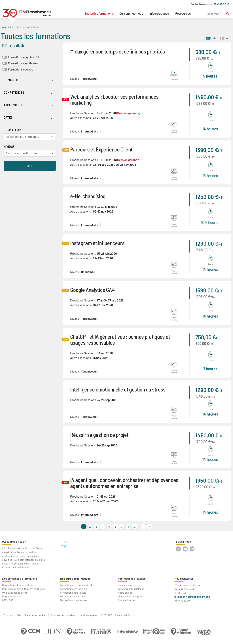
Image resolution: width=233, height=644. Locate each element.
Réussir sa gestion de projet (99, 435)
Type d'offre (13, 105)
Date (225, 38)
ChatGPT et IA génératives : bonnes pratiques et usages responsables (120, 339)
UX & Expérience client (15, 593)
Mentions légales (88, 615)
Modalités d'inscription (131, 596)
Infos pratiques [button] (159, 13)
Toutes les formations (99, 13)
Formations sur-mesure (73, 600)
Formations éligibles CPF (24, 57)
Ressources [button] (183, 13)
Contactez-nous (200, 4)
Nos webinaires (126, 600)
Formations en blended (73, 596)
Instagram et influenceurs (97, 243)
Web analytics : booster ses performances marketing (114, 99)
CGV (19, 615)
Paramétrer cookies (36, 615)
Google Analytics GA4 (92, 290)
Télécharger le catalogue (131, 589)
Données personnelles (63, 615)
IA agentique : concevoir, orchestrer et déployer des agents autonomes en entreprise (124, 483)
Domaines (11, 80)
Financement (125, 585)
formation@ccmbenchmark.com (192, 597)
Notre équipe (125, 593)
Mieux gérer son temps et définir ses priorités (118, 51)
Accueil (7, 27)
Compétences (14, 92)
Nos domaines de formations (20, 578)
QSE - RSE (8, 600)
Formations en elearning (73, 589)
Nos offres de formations (75, 578)
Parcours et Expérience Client (101, 149)
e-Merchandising (88, 196)
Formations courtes (21, 69)
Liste (211, 38)
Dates (8, 117)
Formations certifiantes (23, 63)
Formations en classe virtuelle (77, 585)
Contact (8, 615)
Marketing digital (11, 596)
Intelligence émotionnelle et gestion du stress (118, 389)
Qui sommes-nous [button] (131, 13)
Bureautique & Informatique (18, 585)
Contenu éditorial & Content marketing (24, 589)
